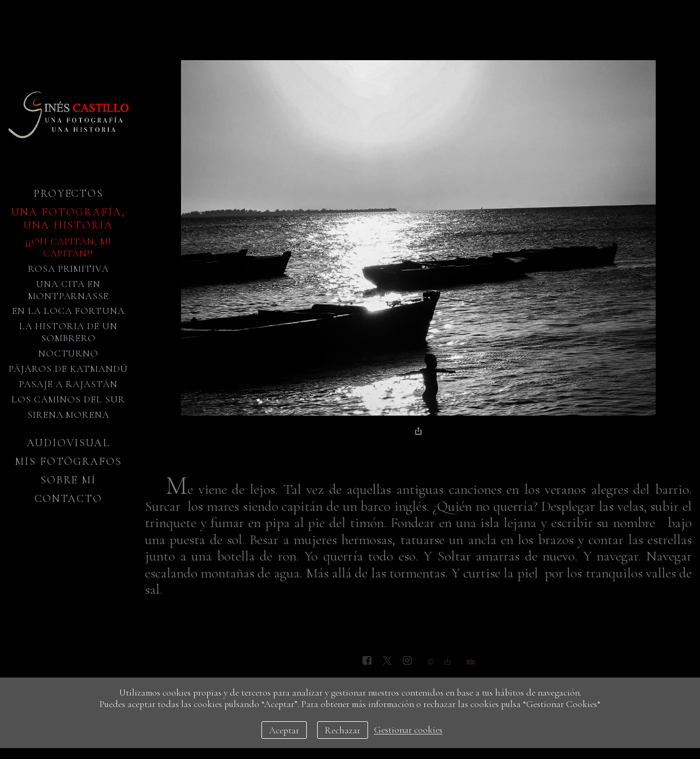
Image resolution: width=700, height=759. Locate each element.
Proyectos (69, 194)
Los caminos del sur (68, 399)
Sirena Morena (69, 415)
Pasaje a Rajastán (68, 384)
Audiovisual (68, 443)
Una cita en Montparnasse (69, 290)
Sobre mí (69, 480)
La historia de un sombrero (68, 332)
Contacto (69, 499)
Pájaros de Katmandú (68, 369)
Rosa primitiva (69, 269)
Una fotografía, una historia (68, 219)
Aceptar (284, 730)
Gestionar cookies (408, 730)
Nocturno (69, 354)
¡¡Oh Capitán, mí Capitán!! (68, 247)
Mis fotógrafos (68, 462)
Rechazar (343, 730)
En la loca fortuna (68, 311)
